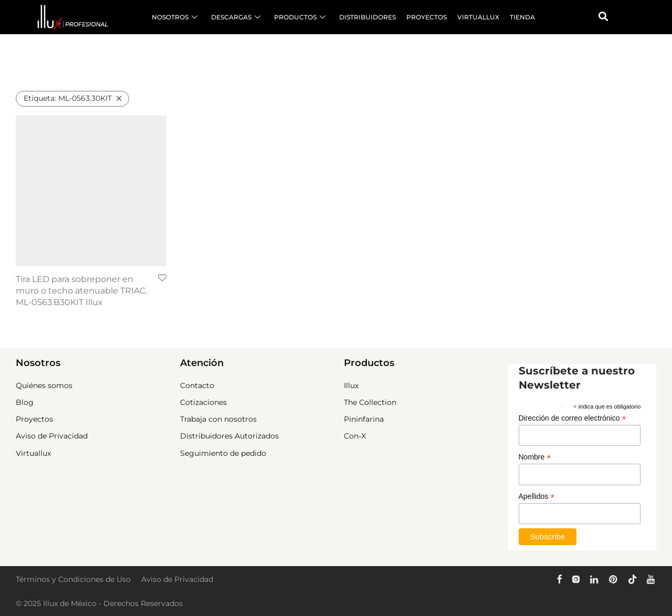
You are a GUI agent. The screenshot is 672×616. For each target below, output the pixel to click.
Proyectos (34, 419)
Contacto (197, 385)
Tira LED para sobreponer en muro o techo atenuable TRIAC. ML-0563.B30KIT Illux (81, 291)
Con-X (355, 436)
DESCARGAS (236, 17)
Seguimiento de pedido (223, 453)
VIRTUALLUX (478, 17)
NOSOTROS (175, 17)
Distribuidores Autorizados (229, 436)
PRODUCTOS (300, 17)
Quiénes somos (44, 385)
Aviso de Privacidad (52, 436)
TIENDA (522, 17)
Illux (351, 385)
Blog (25, 402)
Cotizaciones (203, 402)
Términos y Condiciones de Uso (73, 579)
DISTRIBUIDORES (367, 17)
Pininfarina (364, 419)
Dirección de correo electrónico (573, 418)
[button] (603, 16)
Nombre (535, 457)
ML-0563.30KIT (68, 98)
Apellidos (537, 497)
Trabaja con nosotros (218, 419)
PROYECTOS (427, 17)
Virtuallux (33, 453)
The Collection (370, 402)
